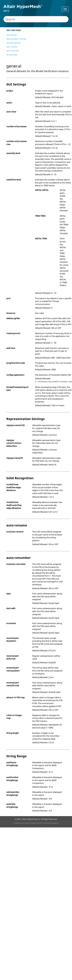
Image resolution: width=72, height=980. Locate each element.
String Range (12, 55)
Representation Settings (16, 39)
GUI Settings (12, 35)
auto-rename (12, 47)
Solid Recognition (14, 43)
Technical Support (51, 823)
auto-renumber (13, 51)
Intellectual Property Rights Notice (28, 823)
